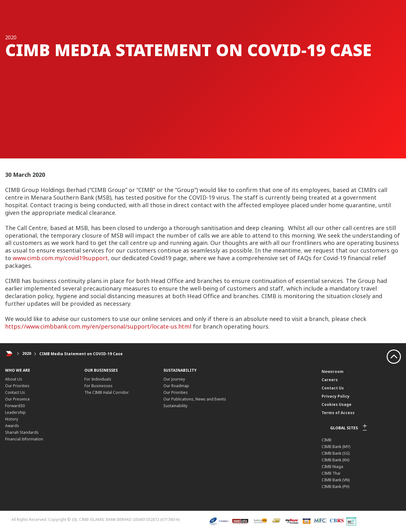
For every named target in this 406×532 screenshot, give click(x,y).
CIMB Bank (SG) (336, 453)
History (12, 419)
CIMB (327, 440)
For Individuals (98, 379)
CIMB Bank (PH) (335, 487)
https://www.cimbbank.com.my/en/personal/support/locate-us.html (98, 326)
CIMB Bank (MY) (336, 447)
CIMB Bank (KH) (335, 460)
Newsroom (333, 372)
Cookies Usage (337, 404)
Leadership (15, 412)
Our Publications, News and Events (195, 399)
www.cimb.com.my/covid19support (60, 258)
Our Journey (174, 379)
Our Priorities (17, 386)
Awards (12, 426)
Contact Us (15, 392)
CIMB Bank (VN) (336, 480)
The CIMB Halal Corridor (107, 392)
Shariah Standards (22, 432)
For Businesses (98, 386)
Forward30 (15, 406)
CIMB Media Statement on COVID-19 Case (81, 354)
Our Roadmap (176, 386)
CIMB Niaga (332, 467)
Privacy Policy (336, 396)
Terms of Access (338, 413)
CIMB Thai (331, 473)
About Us (14, 379)
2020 (27, 354)
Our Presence (17, 399)
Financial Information (24, 439)
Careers (330, 380)
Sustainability (175, 406)
